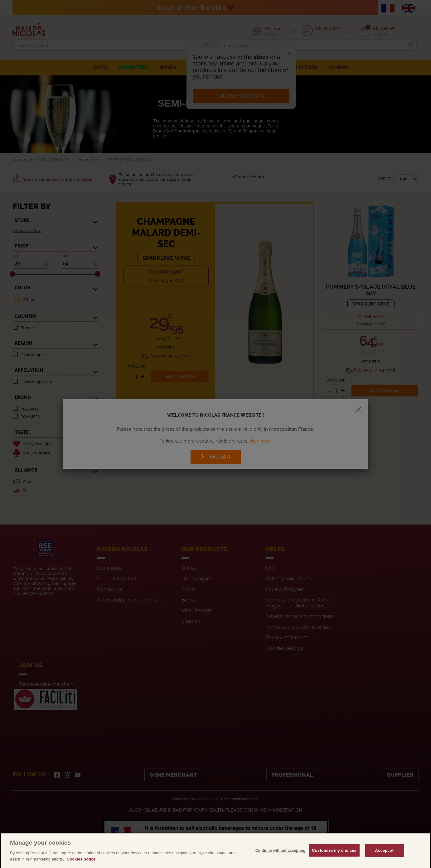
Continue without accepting (280, 862)
